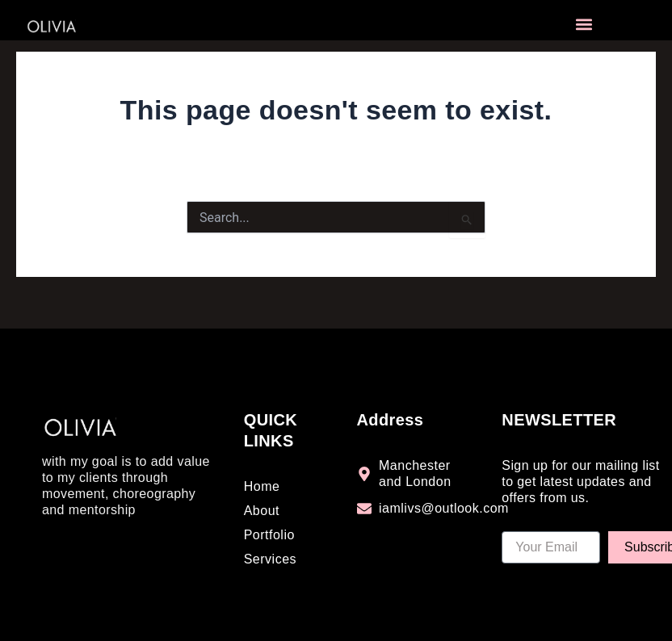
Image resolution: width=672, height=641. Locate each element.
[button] (584, 25)
